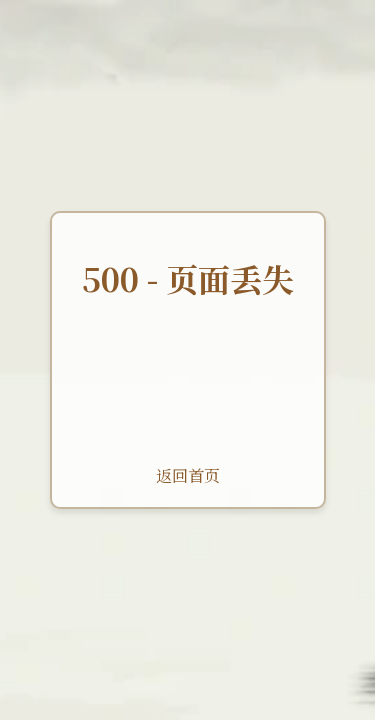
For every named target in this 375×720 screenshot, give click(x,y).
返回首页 (188, 475)
